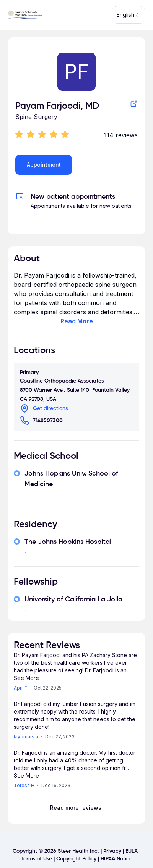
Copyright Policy (76, 859)
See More (26, 678)
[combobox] (129, 15)
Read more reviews (76, 808)
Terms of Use (36, 859)
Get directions (50, 408)
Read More (77, 321)
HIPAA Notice (116, 859)
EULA (132, 851)
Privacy (112, 851)
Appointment (44, 165)
